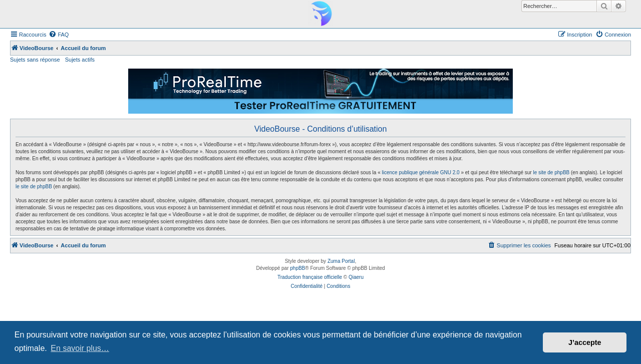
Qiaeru (356, 277)
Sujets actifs (80, 60)
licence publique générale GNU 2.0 (421, 172)
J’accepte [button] (585, 342)
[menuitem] (59, 35)
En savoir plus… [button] (80, 348)
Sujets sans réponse (35, 60)
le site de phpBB (551, 172)
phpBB (297, 268)
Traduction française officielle (310, 277)
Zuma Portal (341, 261)
